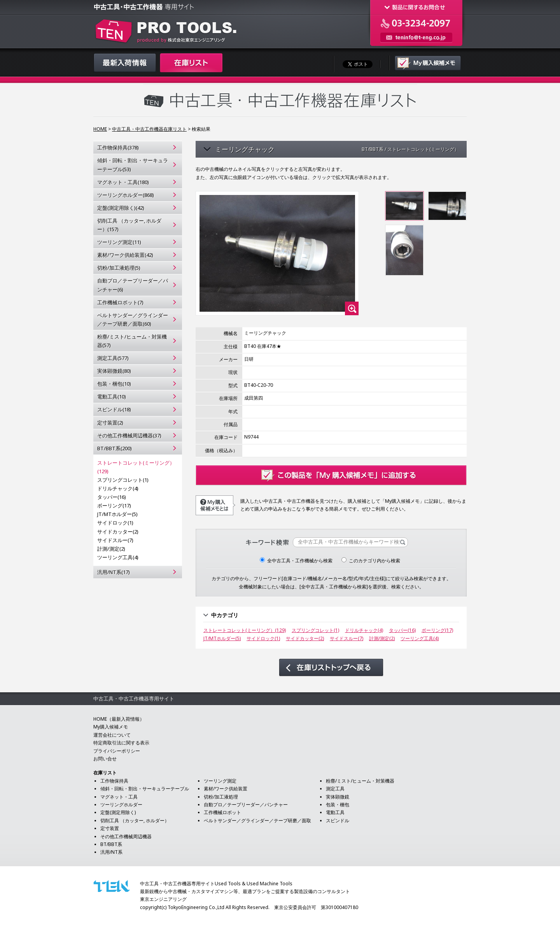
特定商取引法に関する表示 (121, 743)
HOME (100, 129)
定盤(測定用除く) (118, 812)
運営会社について (112, 735)
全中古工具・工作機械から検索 (296, 561)
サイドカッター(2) (118, 532)
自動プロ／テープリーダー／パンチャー (246, 805)
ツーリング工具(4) (118, 557)
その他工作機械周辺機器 (126, 836)
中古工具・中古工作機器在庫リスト (149, 129)
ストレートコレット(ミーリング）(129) (136, 467)
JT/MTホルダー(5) (117, 514)
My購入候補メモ (111, 727)
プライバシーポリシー (117, 751)
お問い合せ (105, 759)
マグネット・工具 (119, 797)
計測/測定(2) (111, 549)
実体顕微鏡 (338, 797)
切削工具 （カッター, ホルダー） (135, 821)
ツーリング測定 (220, 781)
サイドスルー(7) (115, 540)
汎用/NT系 (111, 852)
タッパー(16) (112, 497)
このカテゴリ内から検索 (371, 561)
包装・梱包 (338, 805)
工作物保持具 (114, 781)
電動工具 (335, 812)
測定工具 (335, 789)
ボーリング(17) (114, 506)
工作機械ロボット (222, 812)
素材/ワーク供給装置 (226, 789)
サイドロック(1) (115, 523)
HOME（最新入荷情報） (119, 719)
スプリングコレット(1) (123, 480)
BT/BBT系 (111, 844)
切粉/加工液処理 (221, 797)
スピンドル (338, 821)
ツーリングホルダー (121, 805)
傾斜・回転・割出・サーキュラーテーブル (145, 789)
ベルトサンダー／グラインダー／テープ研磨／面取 (257, 821)
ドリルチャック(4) (118, 488)
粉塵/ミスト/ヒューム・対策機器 (360, 781)
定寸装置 (110, 828)
